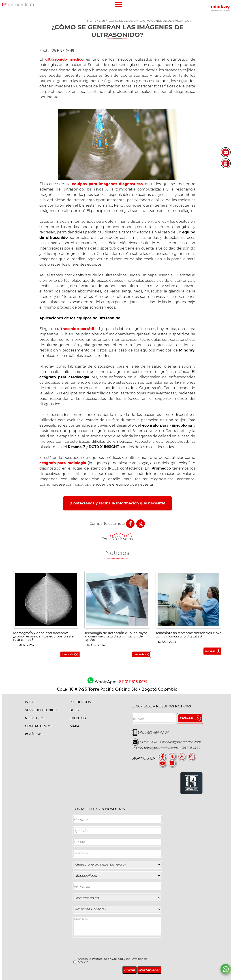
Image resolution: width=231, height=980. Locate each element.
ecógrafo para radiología (63, 463)
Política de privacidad (107, 959)
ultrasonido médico (64, 59)
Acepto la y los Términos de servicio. (113, 961)
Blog (102, 21)
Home (92, 21)
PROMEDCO (18, 4)
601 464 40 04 (158, 732)
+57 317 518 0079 (132, 682)
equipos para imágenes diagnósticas (107, 184)
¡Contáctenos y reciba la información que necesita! (117, 503)
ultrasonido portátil (76, 329)
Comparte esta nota (107, 524)
